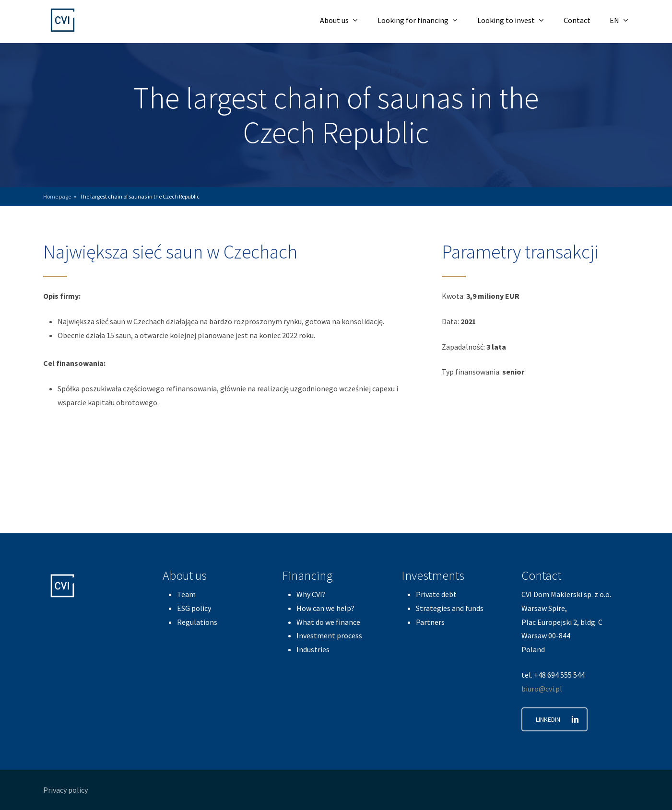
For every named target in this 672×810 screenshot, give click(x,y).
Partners (430, 622)
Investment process (329, 635)
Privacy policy (65, 790)
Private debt (436, 594)
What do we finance (328, 622)
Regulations (197, 622)
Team (186, 594)
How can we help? (325, 608)
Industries (313, 649)
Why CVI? (311, 594)
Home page (57, 196)
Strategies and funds (450, 608)
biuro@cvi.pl (542, 689)
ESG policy (194, 608)
